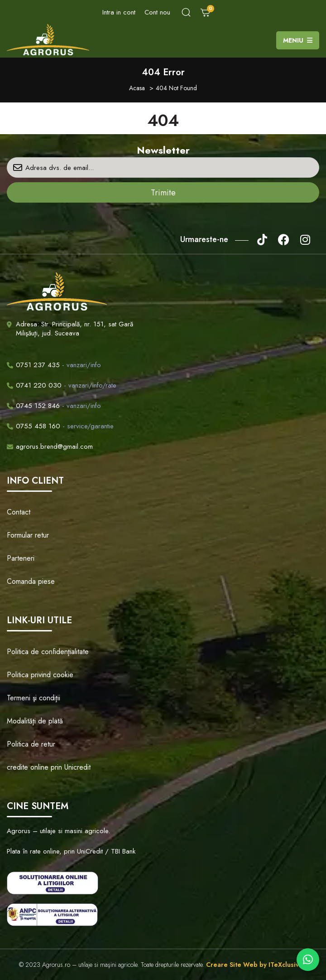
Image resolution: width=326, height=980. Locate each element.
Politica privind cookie (40, 675)
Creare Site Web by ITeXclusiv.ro (256, 965)
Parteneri (21, 558)
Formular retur (28, 535)
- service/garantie (60, 426)
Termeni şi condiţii (34, 698)
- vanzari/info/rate (62, 385)
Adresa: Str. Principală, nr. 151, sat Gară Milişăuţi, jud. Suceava (74, 329)
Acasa (137, 88)
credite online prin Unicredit (49, 767)
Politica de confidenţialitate (48, 652)
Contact (19, 512)
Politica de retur (31, 744)
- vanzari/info (54, 365)
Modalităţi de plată (35, 721)
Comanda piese (31, 581)
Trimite (163, 193)
